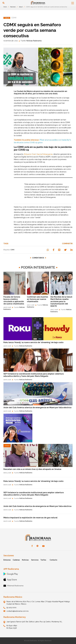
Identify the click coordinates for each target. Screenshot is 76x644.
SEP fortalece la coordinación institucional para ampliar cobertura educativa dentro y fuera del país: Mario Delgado (34, 375)
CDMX (12, 250)
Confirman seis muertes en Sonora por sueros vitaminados (37, 299)
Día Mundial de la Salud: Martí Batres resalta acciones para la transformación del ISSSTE (61, 301)
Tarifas (43, 560)
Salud (21, 7)
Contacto (53, 560)
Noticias (25, 560)
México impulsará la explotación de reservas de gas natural (30, 518)
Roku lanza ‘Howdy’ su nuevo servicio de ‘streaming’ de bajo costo (33, 342)
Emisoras (7, 560)
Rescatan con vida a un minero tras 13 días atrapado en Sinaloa (32, 469)
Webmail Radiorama (13, 586)
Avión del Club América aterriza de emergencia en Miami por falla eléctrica (37, 408)
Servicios (35, 560)
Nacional (13, 7)
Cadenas (16, 560)
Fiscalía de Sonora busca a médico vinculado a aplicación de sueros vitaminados (14, 300)
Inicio (5, 7)
